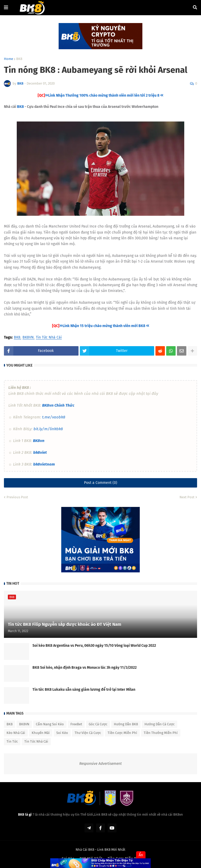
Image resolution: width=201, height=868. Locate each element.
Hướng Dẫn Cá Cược (160, 724)
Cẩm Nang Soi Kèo (50, 724)
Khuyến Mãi (41, 733)
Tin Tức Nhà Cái (49, 338)
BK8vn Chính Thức (58, 405)
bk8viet (40, 452)
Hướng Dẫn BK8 (126, 724)
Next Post (187, 497)
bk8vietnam (44, 464)
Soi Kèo (62, 733)
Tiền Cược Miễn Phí (122, 733)
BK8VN (28, 338)
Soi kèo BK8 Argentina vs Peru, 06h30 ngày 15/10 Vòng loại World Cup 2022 (94, 646)
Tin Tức (12, 741)
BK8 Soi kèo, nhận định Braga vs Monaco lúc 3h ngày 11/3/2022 (85, 668)
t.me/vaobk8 (54, 417)
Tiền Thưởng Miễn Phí (161, 733)
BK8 (19, 59)
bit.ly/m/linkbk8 (48, 429)
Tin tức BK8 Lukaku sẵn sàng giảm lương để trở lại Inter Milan (84, 690)
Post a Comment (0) (101, 483)
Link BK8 (104, 850)
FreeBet (76, 724)
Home (9, 59)
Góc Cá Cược (98, 724)
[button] (6, 8)
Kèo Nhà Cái (16, 733)
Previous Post (17, 497)
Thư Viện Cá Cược (88, 733)
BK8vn (39, 441)
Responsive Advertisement (100, 764)
